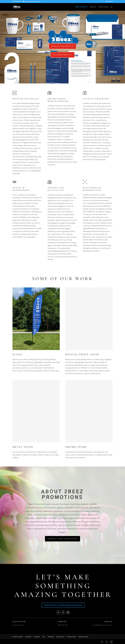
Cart (44, 637)
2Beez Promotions (81, 7)
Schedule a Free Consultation (62, 539)
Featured (93, 7)
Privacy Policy (72, 637)
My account (60, 637)
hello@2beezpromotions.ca (102, 625)
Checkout (51, 637)
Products (37, 637)
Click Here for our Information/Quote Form (63, 605)
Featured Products (63, 55)
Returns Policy (83, 637)
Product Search (103, 7)
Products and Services (63, 46)
